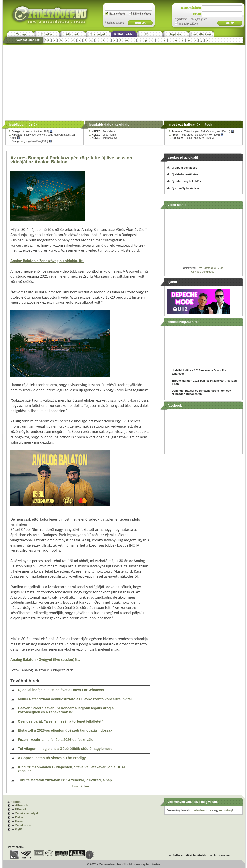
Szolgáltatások (201, 34)
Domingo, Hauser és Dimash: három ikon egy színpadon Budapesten (201, 392)
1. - (31, 131)
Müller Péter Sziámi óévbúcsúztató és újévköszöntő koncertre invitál (75, 699)
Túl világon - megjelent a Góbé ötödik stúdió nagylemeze (65, 749)
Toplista (175, 34)
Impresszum (223, 855)
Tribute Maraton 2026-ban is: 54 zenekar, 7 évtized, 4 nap (65, 780)
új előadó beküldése (185, 174)
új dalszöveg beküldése (187, 181)
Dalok (19, 817)
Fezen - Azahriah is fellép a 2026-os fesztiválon (57, 740)
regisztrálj (226, 810)
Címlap (21, 34)
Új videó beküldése (203, 272)
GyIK (19, 829)
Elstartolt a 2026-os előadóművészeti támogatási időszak (65, 731)
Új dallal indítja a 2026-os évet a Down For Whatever (61, 690)
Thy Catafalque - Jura (210, 268)
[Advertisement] (124, 82)
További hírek (80, 786)
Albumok (72, 34)
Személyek (98, 34)
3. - (30, 141)
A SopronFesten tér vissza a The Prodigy (52, 758)
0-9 (47, 40)
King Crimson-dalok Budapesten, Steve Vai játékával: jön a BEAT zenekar (72, 769)
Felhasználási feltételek (189, 855)
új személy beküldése (186, 188)
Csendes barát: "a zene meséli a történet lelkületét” (60, 722)
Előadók (46, 34)
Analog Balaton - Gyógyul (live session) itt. (45, 660)
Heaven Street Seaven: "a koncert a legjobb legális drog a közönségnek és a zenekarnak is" (66, 710)
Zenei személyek (27, 813)
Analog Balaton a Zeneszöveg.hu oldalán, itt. (47, 261)
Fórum (150, 34)
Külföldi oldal (124, 34)
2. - (103, 135)
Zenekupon (23, 825)
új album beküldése (184, 168)
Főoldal (16, 802)
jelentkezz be (202, 810)
